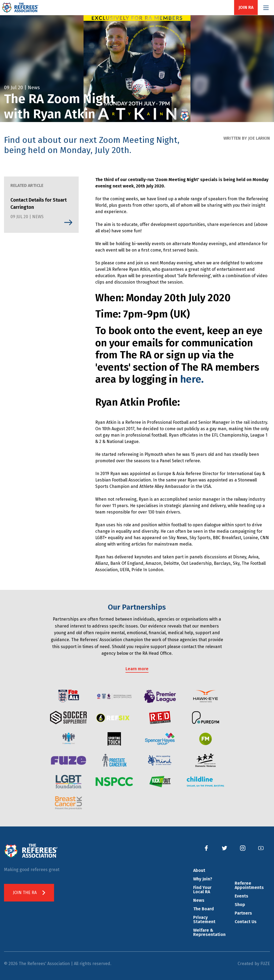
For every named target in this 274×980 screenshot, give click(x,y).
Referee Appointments (249, 885)
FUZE (265, 964)
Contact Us (246, 922)
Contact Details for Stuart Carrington (39, 204)
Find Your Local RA (202, 890)
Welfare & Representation (209, 932)
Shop (240, 905)
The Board (203, 909)
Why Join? (203, 879)
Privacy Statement (204, 920)
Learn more (137, 669)
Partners (243, 913)
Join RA (246, 7)
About (199, 870)
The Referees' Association (20, 7)
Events (241, 896)
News (199, 900)
